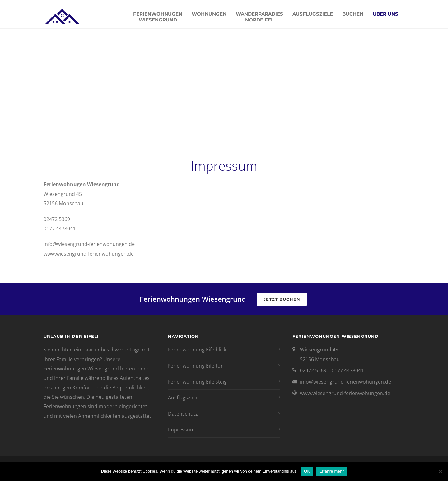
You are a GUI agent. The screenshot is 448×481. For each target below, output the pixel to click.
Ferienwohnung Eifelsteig (197, 382)
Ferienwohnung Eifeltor (195, 366)
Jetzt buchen (282, 299)
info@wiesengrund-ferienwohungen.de (345, 382)
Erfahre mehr (331, 471)
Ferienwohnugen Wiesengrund (158, 17)
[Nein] (440, 471)
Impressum (181, 430)
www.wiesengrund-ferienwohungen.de (345, 393)
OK (307, 471)
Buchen (353, 14)
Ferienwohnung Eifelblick (197, 350)
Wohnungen (209, 14)
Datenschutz (183, 414)
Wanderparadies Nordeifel (259, 17)
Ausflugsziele (313, 14)
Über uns (385, 14)
